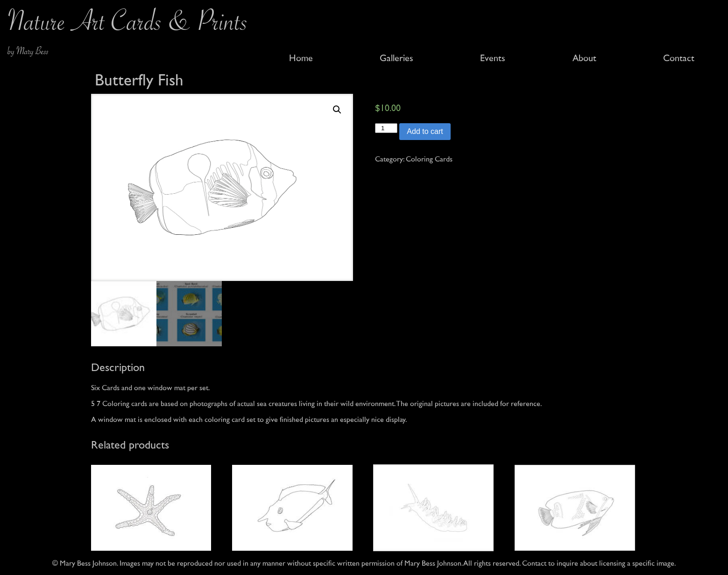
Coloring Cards (429, 159)
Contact (679, 58)
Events (493, 58)
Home (301, 58)
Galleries (396, 58)
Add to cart (425, 131)
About (584, 58)
